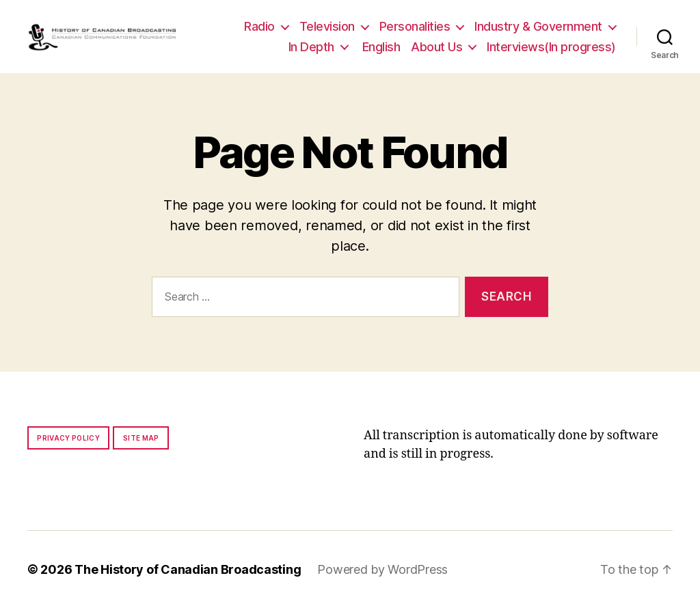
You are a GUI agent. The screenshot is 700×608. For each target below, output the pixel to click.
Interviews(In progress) (551, 47)
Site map (141, 438)
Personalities (415, 26)
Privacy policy (68, 438)
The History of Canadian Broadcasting (188, 569)
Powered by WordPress (382, 569)
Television (327, 26)
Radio (259, 26)
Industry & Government (538, 26)
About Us (436, 47)
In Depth (311, 47)
